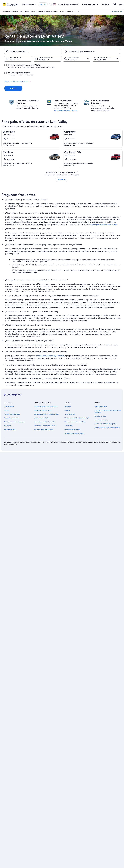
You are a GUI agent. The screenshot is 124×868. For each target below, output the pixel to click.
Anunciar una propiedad (68, 4)
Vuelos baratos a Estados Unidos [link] (45, 422)
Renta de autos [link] (17, 12)
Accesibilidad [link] (69, 426)
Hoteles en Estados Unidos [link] (43, 410)
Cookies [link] (67, 410)
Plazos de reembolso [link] (102, 420)
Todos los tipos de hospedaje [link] (44, 429)
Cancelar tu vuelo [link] (100, 416)
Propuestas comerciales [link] (12, 418)
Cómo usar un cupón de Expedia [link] (105, 424)
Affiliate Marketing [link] (10, 429)
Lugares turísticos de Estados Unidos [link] (46, 406)
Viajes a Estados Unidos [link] (42, 418)
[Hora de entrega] (77, 59)
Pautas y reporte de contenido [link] (74, 433)
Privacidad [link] (68, 406)
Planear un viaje (117, 12)
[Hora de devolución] (106, 59)
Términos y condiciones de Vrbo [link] (75, 422)
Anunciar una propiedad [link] (12, 414)
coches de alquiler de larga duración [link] (51, 356)
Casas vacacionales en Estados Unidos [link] (46, 414)
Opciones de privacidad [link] (72, 429)
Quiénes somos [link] (9, 406)
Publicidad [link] (7, 426)
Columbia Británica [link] (37, 12)
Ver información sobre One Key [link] (66, 110)
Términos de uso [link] (70, 414)
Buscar (13, 88)
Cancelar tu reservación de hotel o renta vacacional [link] (108, 411)
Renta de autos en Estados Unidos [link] (45, 426)
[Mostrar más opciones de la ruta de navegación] (75, 12)
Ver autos (62, 179)
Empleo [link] (6, 410)
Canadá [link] (27, 12)
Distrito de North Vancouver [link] (55, 12)
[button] (62, 81)
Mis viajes (106, 4)
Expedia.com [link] (6, 12)
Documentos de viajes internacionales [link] (107, 428)
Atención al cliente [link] (101, 406)
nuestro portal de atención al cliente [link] (103, 225)
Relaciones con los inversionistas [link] (14, 422)
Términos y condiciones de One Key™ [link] (77, 418)
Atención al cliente (90, 4)
